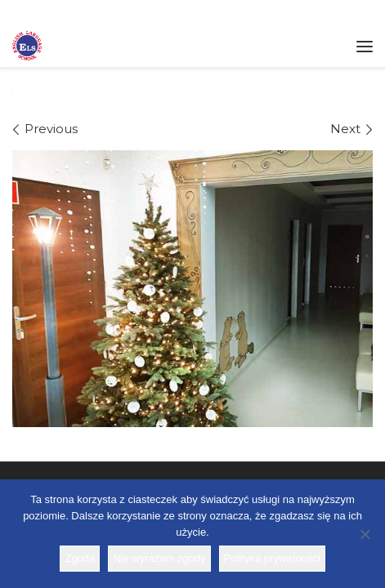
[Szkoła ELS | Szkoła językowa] (27, 44)
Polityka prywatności (272, 558)
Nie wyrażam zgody (159, 558)
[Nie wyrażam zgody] (365, 534)
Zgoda (80, 558)
